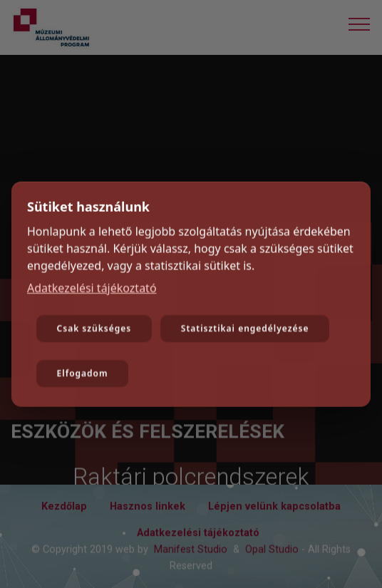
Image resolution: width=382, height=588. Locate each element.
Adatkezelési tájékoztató (92, 289)
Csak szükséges (94, 330)
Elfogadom (83, 375)
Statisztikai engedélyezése (245, 330)
